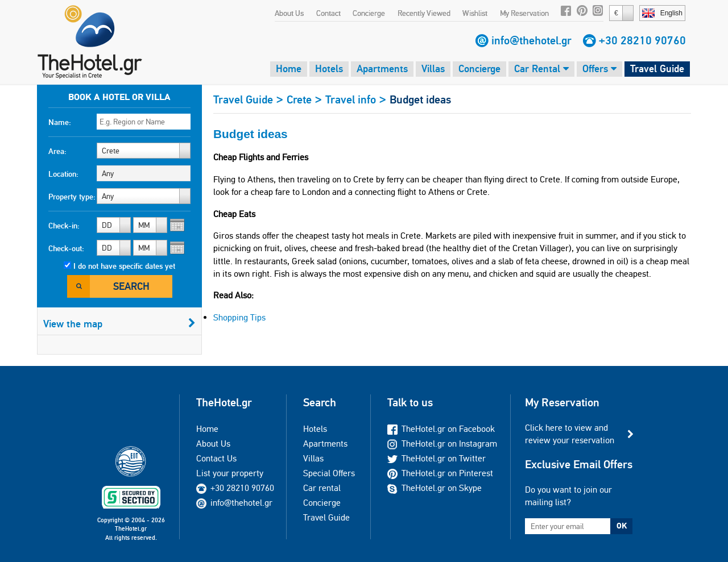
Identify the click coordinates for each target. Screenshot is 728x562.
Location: (63, 174)
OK (622, 526)
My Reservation (524, 13)
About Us (289, 13)
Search (131, 286)
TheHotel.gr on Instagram (442, 444)
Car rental (322, 488)
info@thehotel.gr (531, 40)
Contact (328, 13)
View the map (119, 324)
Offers (599, 68)
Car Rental (541, 68)
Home (289, 68)
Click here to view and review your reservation (570, 434)
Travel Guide (657, 68)
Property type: (72, 197)
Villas (433, 68)
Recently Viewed (424, 13)
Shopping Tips (239, 317)
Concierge (369, 13)
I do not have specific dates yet (124, 266)
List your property (230, 473)
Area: (57, 151)
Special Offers (329, 473)
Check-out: (66, 248)
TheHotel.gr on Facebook (441, 429)
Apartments (382, 68)
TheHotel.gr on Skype (435, 488)
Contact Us (216, 458)
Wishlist (475, 13)
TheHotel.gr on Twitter (437, 458)
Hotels (329, 68)
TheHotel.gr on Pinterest (440, 473)
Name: (60, 122)
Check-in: (64, 226)
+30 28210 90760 (642, 40)
